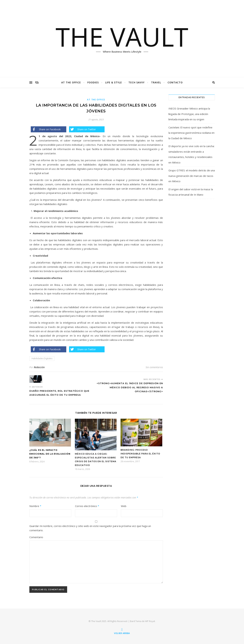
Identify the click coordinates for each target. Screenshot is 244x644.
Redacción (39, 367)
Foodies (93, 82)
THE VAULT (122, 37)
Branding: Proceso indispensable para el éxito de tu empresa (140, 454)
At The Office (71, 82)
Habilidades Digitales (42, 358)
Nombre (35, 506)
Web (124, 506)
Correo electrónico (87, 506)
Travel (156, 82)
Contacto (175, 82)
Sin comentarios (154, 367)
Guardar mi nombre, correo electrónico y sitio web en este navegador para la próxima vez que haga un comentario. (90, 528)
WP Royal (150, 621)
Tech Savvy (137, 82)
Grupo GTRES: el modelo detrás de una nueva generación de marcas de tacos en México (192, 176)
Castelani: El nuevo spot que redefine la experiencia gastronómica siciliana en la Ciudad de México (191, 133)
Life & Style (114, 82)
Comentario (36, 537)
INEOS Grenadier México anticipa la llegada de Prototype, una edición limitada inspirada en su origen (189, 114)
